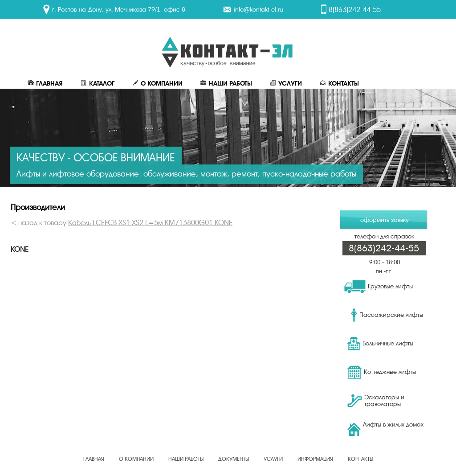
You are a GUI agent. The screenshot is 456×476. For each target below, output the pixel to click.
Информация (315, 459)
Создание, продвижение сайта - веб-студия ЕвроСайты (228, 464)
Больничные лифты (380, 344)
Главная (45, 84)
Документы (234, 459)
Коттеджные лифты (382, 372)
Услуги (286, 84)
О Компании (157, 84)
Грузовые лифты (379, 287)
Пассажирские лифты (387, 315)
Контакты (339, 84)
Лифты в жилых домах (385, 428)
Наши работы (226, 84)
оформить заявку (385, 220)
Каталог (98, 84)
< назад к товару (122, 223)
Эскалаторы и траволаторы (376, 401)
